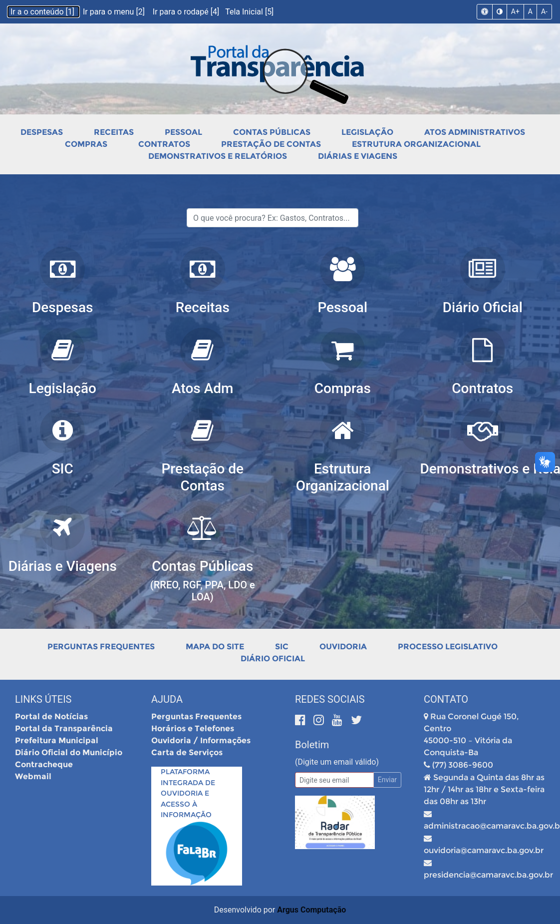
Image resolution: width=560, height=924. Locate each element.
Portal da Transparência (64, 728)
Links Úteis (43, 699)
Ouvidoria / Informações (201, 740)
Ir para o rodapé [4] (187, 12)
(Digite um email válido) (337, 762)
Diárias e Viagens (358, 156)
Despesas (42, 132)
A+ (515, 11)
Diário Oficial (273, 659)
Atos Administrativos (475, 132)
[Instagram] (320, 720)
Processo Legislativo (448, 647)
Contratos (164, 144)
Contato (446, 699)
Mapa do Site (215, 647)
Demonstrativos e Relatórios (218, 156)
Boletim (312, 745)
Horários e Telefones (193, 728)
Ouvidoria (343, 647)
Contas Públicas (272, 132)
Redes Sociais (330, 699)
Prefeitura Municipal (57, 740)
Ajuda (167, 699)
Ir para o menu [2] (115, 12)
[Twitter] (356, 720)
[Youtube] (339, 720)
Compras (86, 144)
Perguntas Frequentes (101, 647)
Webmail (33, 776)
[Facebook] (302, 720)
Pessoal (183, 132)
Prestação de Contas (271, 144)
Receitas (114, 132)
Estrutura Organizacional (416, 144)
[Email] (334, 780)
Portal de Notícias (51, 716)
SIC (282, 647)
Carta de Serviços (187, 752)
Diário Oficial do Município (69, 752)
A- (544, 11)
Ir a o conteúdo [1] (43, 12)
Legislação (367, 132)
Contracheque (44, 764)
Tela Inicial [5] (249, 12)
